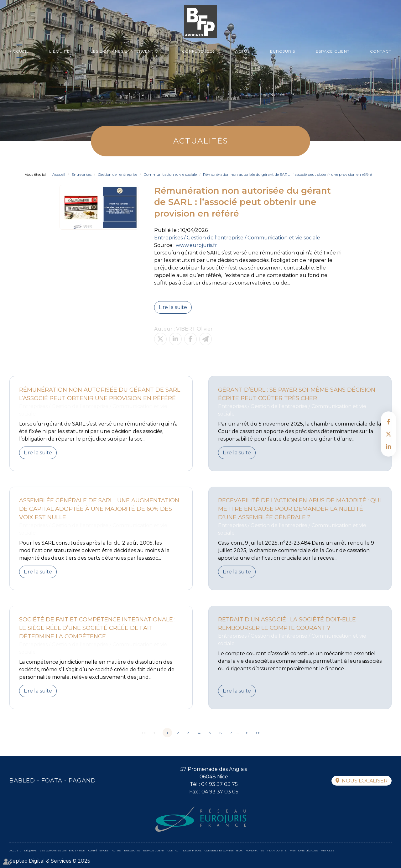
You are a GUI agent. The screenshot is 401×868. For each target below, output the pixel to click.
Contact (381, 51)
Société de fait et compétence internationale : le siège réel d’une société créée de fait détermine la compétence (97, 628)
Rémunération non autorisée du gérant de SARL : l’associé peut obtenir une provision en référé (287, 174)
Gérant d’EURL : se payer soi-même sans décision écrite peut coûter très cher (297, 394)
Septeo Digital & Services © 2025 (50, 861)
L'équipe (60, 51)
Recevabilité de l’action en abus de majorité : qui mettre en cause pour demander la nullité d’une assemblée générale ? (299, 509)
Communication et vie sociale (170, 174)
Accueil (19, 51)
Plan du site (277, 850)
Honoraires (255, 850)
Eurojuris (283, 51)
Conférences (198, 51)
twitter (388, 434)
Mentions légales (304, 850)
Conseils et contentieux (224, 850)
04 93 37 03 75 (219, 784)
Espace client (333, 51)
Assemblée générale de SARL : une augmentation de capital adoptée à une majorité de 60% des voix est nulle (99, 509)
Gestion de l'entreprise (117, 174)
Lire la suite (173, 307)
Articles (328, 850)
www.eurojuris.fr (196, 245)
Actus (242, 51)
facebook (388, 421)
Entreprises (81, 174)
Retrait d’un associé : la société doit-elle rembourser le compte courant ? (287, 624)
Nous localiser (365, 781)
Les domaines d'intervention (126, 51)
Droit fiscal (192, 850)
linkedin (388, 447)
